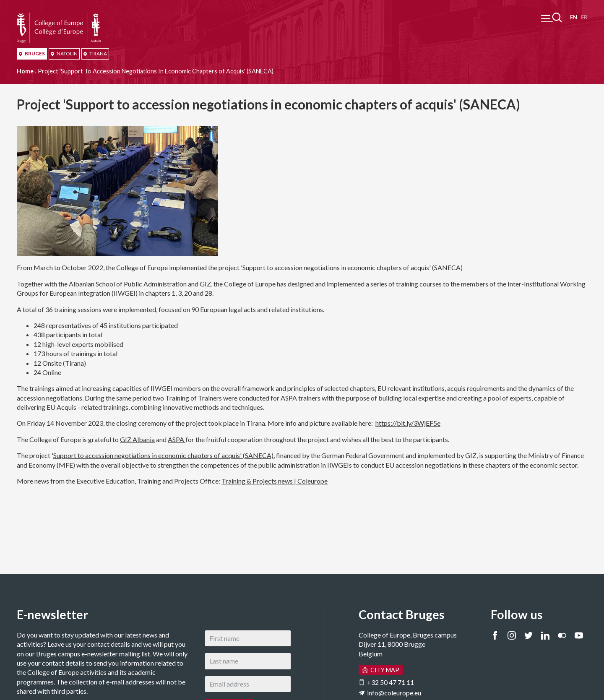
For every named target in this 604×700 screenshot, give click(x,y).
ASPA (177, 439)
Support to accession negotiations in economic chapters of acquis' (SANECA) (163, 455)
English (574, 17)
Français (584, 17)
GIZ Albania (137, 439)
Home (25, 71)
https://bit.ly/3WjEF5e (408, 423)
